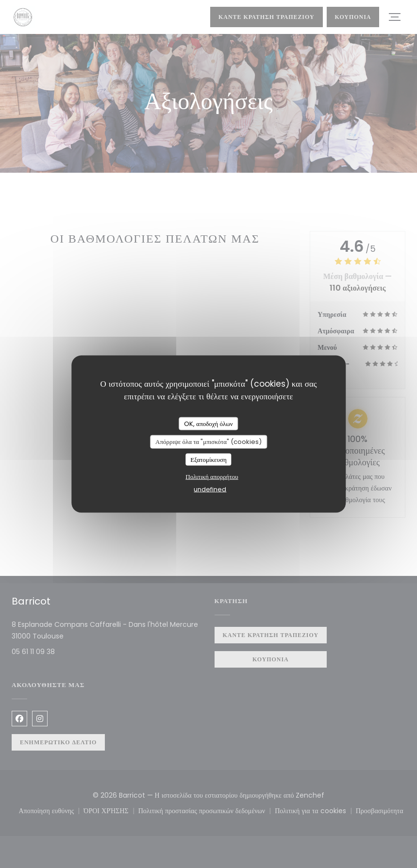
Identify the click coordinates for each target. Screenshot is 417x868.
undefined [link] (210, 489)
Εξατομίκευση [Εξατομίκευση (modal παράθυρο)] (208, 459)
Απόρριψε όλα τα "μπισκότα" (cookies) (208, 442)
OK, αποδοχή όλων (208, 423)
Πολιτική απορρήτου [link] (212, 477)
